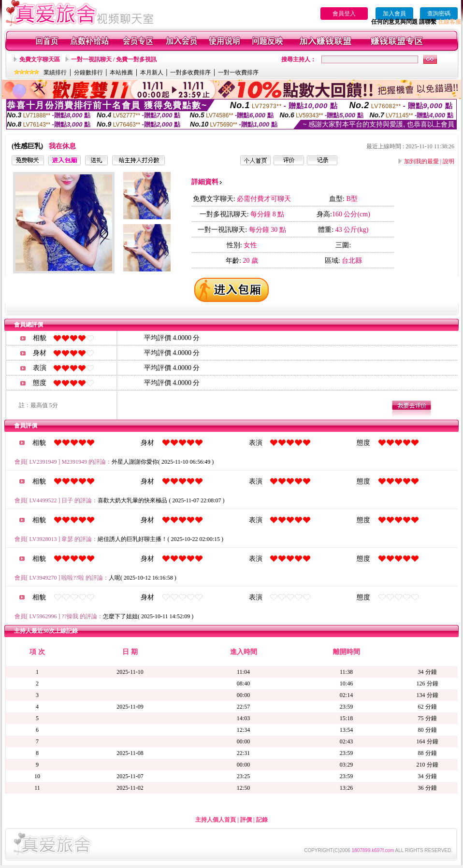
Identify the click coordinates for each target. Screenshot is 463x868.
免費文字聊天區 (40, 59)
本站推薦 (121, 72)
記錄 (262, 820)
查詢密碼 (439, 14)
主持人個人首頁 (216, 820)
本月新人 (152, 72)
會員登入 (344, 14)
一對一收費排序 (238, 72)
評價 (246, 820)
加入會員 (394, 14)
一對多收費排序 (190, 72)
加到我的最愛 (421, 161)
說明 (449, 161)
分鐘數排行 (88, 72)
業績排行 (55, 72)
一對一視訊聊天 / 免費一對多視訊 (114, 59)
